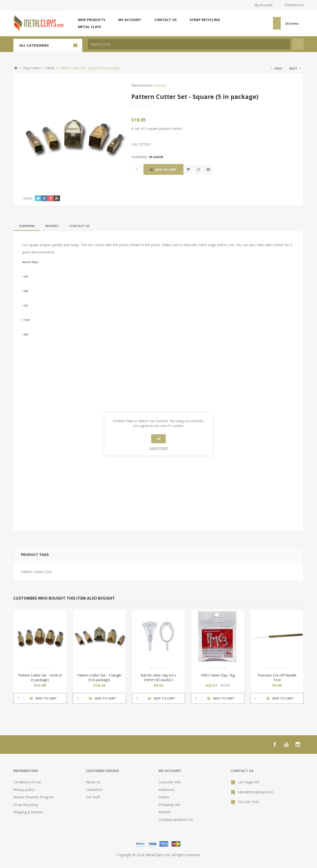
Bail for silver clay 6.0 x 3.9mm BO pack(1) (158, 677)
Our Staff (93, 797)
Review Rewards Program (34, 797)
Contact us (166, 20)
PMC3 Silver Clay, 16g (218, 675)
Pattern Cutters (33, 572)
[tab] (27, 226)
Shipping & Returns (28, 812)
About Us (93, 782)
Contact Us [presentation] (79, 226)
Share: (28, 198)
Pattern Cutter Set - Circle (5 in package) (40, 677)
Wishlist (164, 812)
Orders (164, 797)
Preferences (294, 5)
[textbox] (189, 44)
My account (130, 20)
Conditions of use (27, 782)
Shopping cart (169, 805)
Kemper (161, 85)
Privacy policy (24, 790)
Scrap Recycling (205, 20)
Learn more (158, 448)
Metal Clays (90, 27)
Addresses (167, 790)
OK (158, 439)
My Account (263, 5)
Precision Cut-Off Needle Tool (277, 677)
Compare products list (176, 820)
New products (92, 20)
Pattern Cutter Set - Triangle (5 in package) (99, 677)
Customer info (170, 782)
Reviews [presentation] (52, 226)
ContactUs (94, 790)
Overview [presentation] (27, 226)
